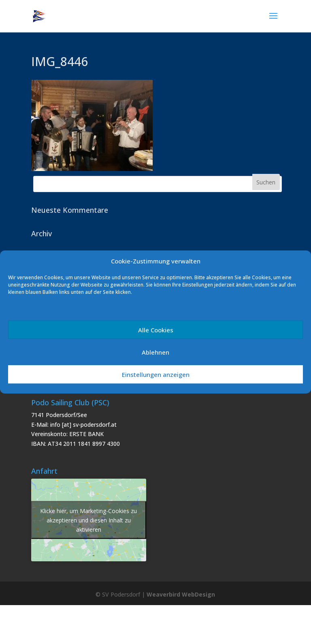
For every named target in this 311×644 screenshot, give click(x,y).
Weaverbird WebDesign (181, 594)
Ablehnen (155, 352)
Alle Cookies (156, 330)
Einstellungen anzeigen (156, 374)
